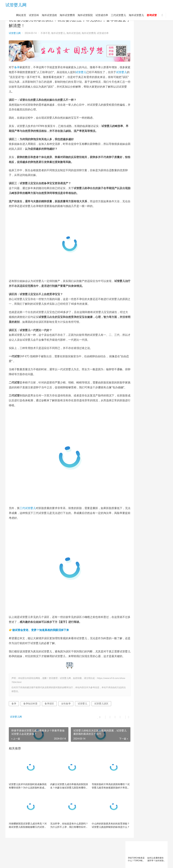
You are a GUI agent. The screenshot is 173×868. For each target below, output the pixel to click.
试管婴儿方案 (151, 207)
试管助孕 (156, 188)
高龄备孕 (149, 225)
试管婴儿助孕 (135, 198)
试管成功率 (102, 16)
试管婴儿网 (16, 5)
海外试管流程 (49, 16)
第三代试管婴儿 (136, 179)
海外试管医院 (85, 16)
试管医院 (133, 193)
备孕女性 (144, 156)
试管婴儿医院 (151, 198)
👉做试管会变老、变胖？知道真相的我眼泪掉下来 (39, 619)
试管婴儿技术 (135, 207)
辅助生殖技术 (135, 225)
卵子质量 (133, 147)
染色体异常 (157, 165)
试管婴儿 (97, 70)
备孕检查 (156, 156)
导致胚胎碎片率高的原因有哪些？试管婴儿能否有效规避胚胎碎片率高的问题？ (100, 780)
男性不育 (149, 174)
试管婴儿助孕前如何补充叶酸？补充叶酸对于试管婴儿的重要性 (136, 54)
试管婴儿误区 (101, 697)
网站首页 (21, 16)
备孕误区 (49, 697)
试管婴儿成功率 (152, 202)
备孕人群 (133, 156)
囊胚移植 (149, 151)
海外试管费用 (67, 16)
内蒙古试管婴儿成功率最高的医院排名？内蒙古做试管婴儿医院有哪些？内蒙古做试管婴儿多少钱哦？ (63, 780)
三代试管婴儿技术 (153, 137)
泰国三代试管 (135, 170)
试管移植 (146, 221)
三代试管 (133, 133)
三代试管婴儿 (118, 16)
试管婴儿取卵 (135, 202)
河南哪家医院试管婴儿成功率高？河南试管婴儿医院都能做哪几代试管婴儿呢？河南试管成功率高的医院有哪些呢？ (25, 819)
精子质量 (158, 179)
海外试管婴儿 (136, 16)
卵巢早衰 (156, 147)
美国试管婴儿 (135, 184)
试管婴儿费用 (151, 216)
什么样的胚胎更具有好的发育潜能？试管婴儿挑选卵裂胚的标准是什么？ (100, 819)
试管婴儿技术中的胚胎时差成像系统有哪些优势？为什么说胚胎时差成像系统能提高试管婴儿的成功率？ (25, 780)
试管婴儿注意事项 (137, 211)
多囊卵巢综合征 (152, 160)
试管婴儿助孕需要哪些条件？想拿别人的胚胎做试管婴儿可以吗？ (155, 54)
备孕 (17, 65)
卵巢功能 (144, 147)
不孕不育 (45, 33)
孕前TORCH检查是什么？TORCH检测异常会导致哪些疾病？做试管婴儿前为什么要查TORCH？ (136, 32)
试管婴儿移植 (135, 216)
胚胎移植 (133, 188)
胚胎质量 (144, 188)
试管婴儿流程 (155, 211)
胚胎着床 (149, 184)
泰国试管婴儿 (151, 170)
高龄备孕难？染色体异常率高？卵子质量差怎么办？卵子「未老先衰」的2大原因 (156, 75)
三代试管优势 (146, 133)
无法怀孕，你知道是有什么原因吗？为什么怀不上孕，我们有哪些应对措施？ (63, 819)
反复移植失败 (135, 151)
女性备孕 (66, 697)
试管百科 (34, 16)
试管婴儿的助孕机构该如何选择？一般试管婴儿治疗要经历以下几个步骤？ (136, 75)
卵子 (152, 142)
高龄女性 (133, 230)
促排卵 (143, 142)
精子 (149, 179)
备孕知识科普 (30, 697)
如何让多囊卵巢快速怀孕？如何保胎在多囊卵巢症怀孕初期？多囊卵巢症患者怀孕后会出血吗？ (155, 32)
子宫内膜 (144, 165)
